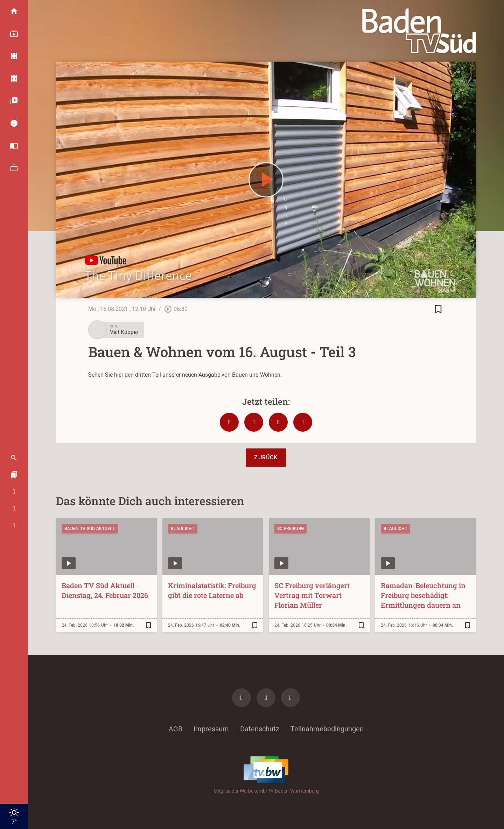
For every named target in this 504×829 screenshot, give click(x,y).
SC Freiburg (290, 529)
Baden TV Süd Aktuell (90, 529)
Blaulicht (183, 529)
